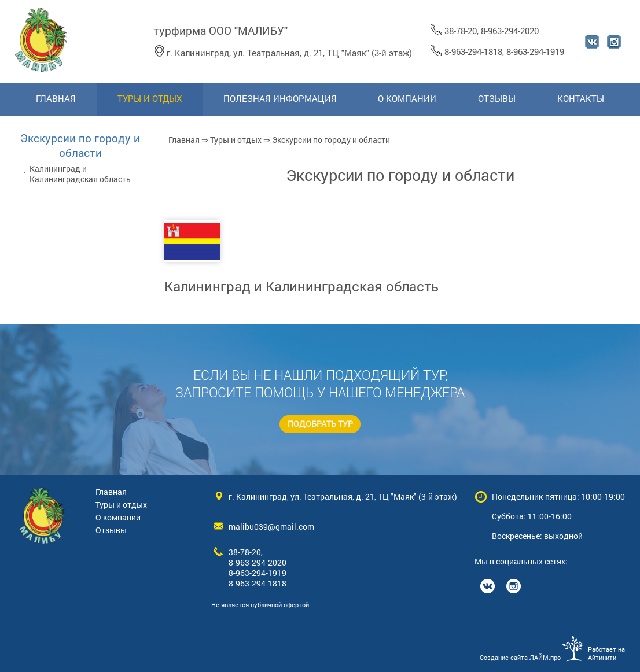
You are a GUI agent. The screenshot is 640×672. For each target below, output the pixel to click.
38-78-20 (461, 31)
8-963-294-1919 (535, 51)
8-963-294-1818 (473, 51)
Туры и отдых (236, 140)
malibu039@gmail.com (271, 527)
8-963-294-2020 (510, 31)
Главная (184, 140)
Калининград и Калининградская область (301, 286)
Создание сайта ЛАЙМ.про (520, 658)
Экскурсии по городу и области (80, 145)
